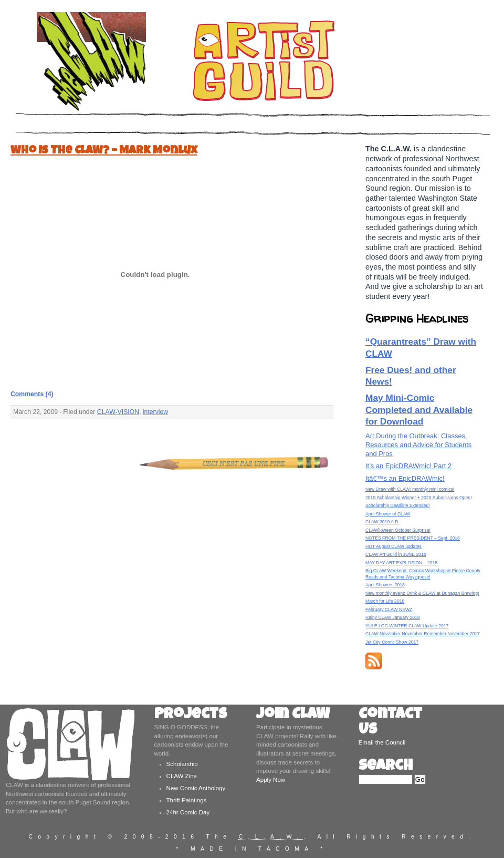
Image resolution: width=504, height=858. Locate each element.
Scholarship (182, 764)
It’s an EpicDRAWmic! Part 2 (408, 466)
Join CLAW (293, 715)
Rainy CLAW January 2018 (393, 617)
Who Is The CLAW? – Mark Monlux (104, 151)
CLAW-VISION (118, 412)
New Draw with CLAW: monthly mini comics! (410, 489)
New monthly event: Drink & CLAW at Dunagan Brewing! (422, 593)
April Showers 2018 (385, 585)
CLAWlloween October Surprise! (398, 530)
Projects (191, 715)
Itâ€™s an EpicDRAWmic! (405, 478)
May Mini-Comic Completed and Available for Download (419, 410)
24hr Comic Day (188, 812)
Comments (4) (32, 394)
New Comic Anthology (196, 788)
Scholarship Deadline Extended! (398, 505)
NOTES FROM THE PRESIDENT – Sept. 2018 (413, 538)
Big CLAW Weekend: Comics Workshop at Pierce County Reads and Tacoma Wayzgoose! (423, 573)
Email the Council (382, 742)
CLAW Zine (182, 776)
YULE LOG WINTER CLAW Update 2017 (407, 626)
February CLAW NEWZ (389, 609)
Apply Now (271, 780)
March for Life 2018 (385, 601)
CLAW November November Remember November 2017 (423, 634)
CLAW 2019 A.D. (382, 522)
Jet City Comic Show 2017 (392, 642)
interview (155, 412)
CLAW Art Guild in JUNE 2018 (396, 554)
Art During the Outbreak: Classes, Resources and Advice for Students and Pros (418, 445)
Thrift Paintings (187, 800)
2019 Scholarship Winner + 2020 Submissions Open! (419, 498)
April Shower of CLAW (388, 514)
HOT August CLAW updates (393, 546)
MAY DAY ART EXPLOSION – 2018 (401, 563)
